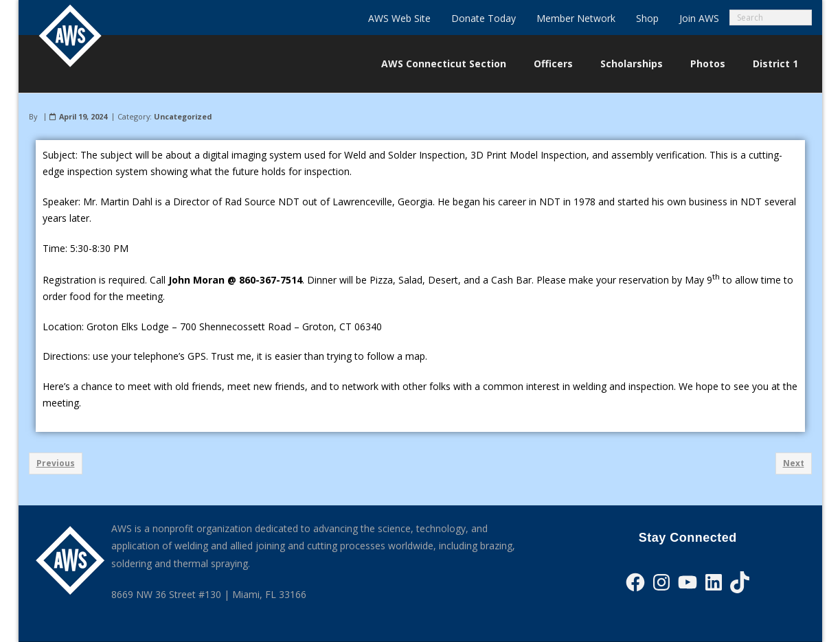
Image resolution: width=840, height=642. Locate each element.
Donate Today (484, 18)
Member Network (576, 18)
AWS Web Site (399, 18)
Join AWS (699, 18)
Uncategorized (183, 116)
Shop (647, 18)
